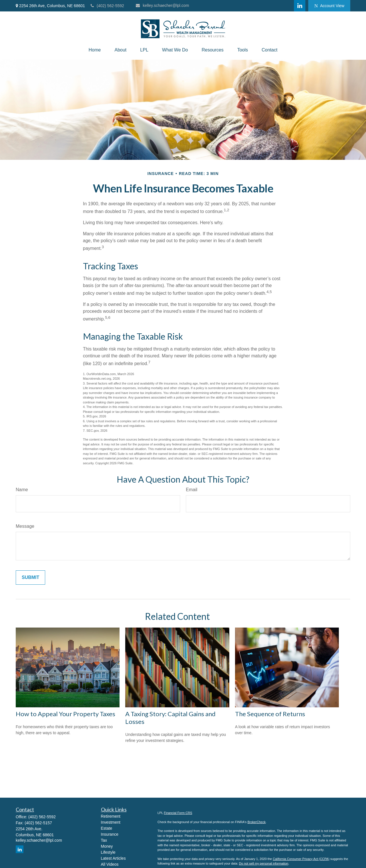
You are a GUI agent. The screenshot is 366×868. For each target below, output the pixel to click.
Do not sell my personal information (264, 863)
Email (192, 490)
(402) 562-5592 (107, 6)
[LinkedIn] (300, 6)
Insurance (110, 834)
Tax (104, 840)
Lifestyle (108, 852)
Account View (329, 6)
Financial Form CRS (178, 813)
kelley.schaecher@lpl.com (162, 5)
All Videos (110, 864)
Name (22, 490)
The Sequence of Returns (270, 714)
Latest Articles (113, 858)
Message (25, 526)
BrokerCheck (256, 822)
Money (107, 846)
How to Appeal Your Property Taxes (65, 714)
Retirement (111, 816)
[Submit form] (30, 578)
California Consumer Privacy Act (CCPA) (301, 859)
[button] (95, 50)
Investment (111, 822)
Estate (107, 828)
